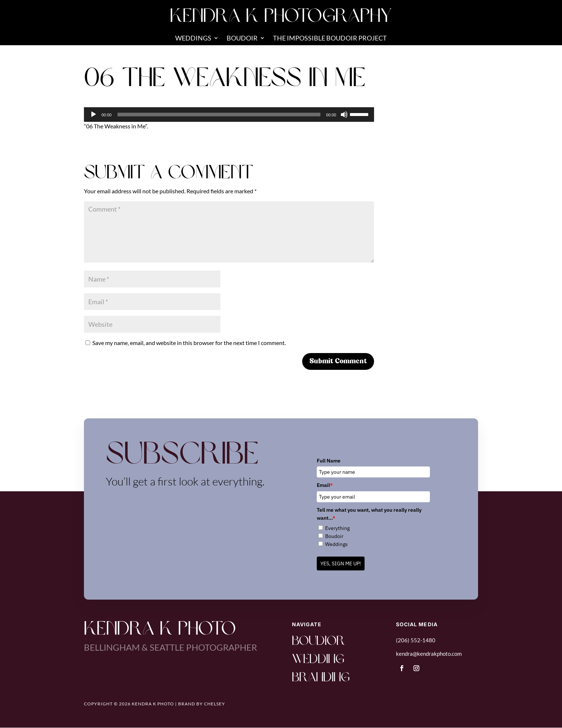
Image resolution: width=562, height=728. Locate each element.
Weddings (193, 39)
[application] (229, 115)
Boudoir (242, 39)
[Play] (93, 115)
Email (325, 485)
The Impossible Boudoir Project (330, 39)
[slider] (219, 115)
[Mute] (344, 115)
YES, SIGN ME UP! (341, 564)
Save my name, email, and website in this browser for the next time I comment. (189, 343)
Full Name (329, 461)
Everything (337, 528)
